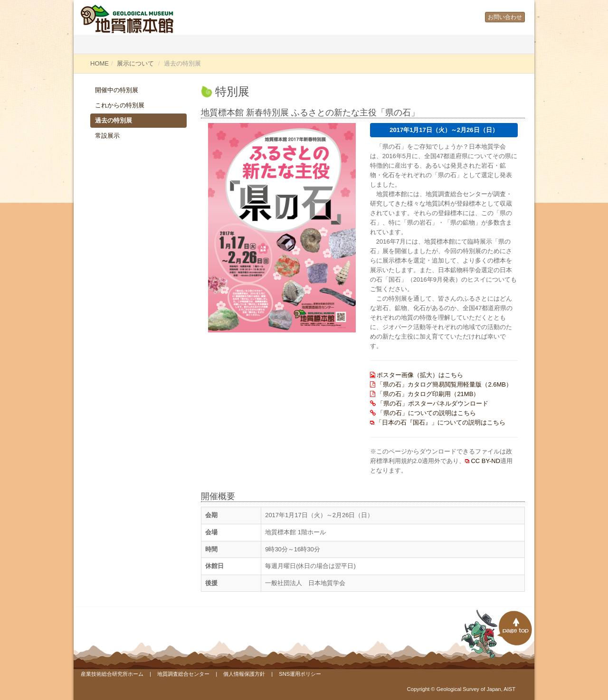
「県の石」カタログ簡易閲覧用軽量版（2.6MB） (444, 384)
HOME (100, 63)
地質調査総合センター (183, 674)
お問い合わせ (505, 17)
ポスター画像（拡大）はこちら (420, 375)
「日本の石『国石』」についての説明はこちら (441, 422)
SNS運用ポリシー (300, 674)
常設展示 (107, 136)
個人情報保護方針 (244, 674)
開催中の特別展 (117, 90)
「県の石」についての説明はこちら (427, 413)
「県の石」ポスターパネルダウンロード (433, 403)
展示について (135, 63)
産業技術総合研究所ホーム (112, 674)
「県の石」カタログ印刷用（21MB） (428, 394)
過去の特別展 (114, 120)
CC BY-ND (485, 461)
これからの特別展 (120, 105)
